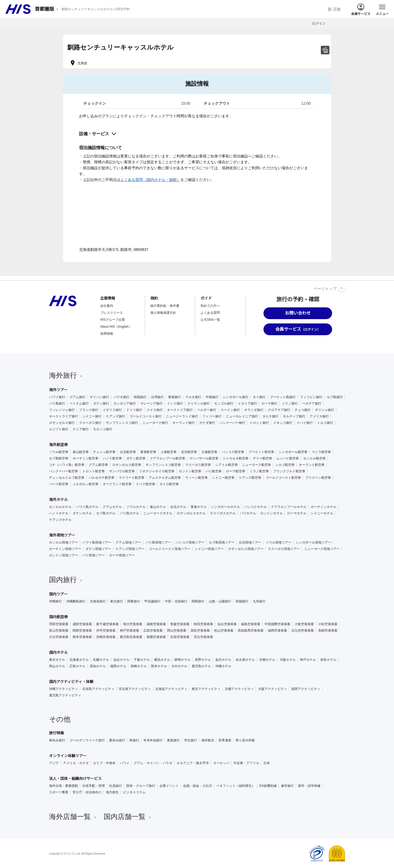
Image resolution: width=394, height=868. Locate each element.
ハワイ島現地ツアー (97, 542)
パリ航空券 (214, 471)
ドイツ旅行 (134, 410)
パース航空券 (59, 484)
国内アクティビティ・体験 (71, 682)
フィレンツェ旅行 (62, 410)
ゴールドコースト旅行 (146, 416)
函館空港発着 (156, 624)
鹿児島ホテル (201, 666)
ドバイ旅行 (305, 423)
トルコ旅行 (325, 423)
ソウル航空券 (59, 452)
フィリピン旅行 (311, 397)
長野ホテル (203, 660)
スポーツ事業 (59, 792)
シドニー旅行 (92, 416)
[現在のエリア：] (47, 9)
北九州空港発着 (303, 631)
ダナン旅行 (101, 403)
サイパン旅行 (99, 397)
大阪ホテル (288, 660)
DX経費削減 (268, 786)
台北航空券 (128, 452)
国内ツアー (58, 594)
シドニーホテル (322, 513)
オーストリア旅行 (180, 410)
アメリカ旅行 (319, 416)
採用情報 (107, 334)
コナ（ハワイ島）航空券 (67, 465)
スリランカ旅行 (199, 403)
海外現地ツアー (62, 535)
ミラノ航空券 (259, 471)
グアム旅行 (77, 397)
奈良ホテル (328, 660)
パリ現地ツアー (94, 555)
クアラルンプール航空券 (168, 458)
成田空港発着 (82, 624)
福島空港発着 (251, 624)
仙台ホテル (121, 660)
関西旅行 (198, 601)
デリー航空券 (262, 458)
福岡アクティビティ (306, 689)
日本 (267, 763)
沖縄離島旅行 (76, 601)
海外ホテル (58, 500)
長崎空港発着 (328, 631)
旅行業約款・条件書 (165, 306)
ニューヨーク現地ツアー (322, 549)
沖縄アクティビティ (64, 689)
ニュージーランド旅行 (182, 416)
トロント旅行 (259, 423)
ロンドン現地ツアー (64, 555)
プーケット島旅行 (283, 397)
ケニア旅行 (81, 429)
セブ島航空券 (59, 458)
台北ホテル (178, 507)
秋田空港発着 (203, 624)
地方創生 (112, 792)
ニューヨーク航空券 (257, 465)
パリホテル (248, 513)
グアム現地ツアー (128, 542)
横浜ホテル (162, 660)
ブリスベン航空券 (318, 478)
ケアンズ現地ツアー (130, 549)
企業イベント (169, 786)
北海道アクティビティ (171, 689)
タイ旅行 (259, 397)
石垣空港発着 (180, 637)
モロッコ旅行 (103, 429)
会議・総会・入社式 (198, 786)
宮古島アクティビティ (135, 689)
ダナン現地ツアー (98, 549)
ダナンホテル (82, 513)
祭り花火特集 (245, 740)
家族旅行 (173, 740)
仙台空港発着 (227, 624)
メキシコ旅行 (283, 423)
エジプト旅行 (59, 429)
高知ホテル (98, 666)
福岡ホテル (118, 666)
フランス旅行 (89, 410)
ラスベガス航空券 (198, 465)
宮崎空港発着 (106, 637)
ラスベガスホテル (223, 513)
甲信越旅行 (153, 601)
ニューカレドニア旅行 (242, 416)
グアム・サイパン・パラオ (153, 763)
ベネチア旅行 (312, 403)
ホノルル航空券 (314, 458)
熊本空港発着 (82, 637)
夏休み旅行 (117, 740)
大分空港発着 (59, 637)
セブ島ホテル (106, 513)
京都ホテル (267, 660)
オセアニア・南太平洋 (193, 763)
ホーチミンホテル (324, 507)
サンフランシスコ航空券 (163, 465)
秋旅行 (134, 740)
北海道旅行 (98, 601)
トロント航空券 (94, 471)
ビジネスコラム (134, 792)
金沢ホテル (223, 660)
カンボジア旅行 (125, 403)
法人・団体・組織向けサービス (75, 779)
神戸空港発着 (129, 631)
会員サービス (361, 9)
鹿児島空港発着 (131, 637)
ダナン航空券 (136, 458)
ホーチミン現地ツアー (65, 549)
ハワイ (125, 763)
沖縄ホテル (223, 666)
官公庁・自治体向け (87, 792)
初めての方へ (210, 306)
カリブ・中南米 (104, 763)
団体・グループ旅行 (141, 786)
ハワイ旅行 (57, 397)
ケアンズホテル (60, 520)
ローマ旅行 (269, 403)
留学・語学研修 (309, 786)
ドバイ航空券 (146, 484)
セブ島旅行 (335, 397)
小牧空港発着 (304, 624)
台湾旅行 (157, 397)
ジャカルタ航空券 (236, 458)
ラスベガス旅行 (90, 423)
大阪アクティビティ (273, 689)
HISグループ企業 (113, 320)
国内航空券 (58, 617)
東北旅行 (117, 601)
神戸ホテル (308, 660)
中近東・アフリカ (246, 763)
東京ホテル (57, 660)
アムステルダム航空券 (165, 478)
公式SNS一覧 (210, 320)
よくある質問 (210, 313)
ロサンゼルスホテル (191, 513)
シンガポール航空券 (293, 452)
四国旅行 (242, 601)
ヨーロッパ (221, 763)
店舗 (334, 9)
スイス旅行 (155, 410)
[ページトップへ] (342, 288)
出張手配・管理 (94, 786)
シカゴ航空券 (285, 465)
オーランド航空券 (312, 465)
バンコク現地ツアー (190, 542)
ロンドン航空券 (190, 471)
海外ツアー (58, 390)
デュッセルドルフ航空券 (67, 478)
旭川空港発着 (133, 624)
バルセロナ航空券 (102, 478)
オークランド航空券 (117, 484)
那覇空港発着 (156, 637)
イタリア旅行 (247, 403)
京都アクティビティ (239, 689)
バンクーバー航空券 (64, 471)
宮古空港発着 (203, 637)
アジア (54, 763)
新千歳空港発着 (107, 624)
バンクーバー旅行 (232, 423)
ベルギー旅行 (207, 410)
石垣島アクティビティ (98, 689)
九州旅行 (259, 601)
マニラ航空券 (321, 452)
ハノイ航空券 (112, 458)
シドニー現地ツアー (209, 549)
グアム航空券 (98, 465)
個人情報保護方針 (163, 313)
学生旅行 (191, 740)
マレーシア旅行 (151, 403)
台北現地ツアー (250, 542)
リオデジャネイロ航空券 (157, 471)
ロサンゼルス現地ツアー (246, 549)
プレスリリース (111, 313)
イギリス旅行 (112, 410)
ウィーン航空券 (196, 478)
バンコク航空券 (233, 452)
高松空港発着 (200, 631)
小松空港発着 (328, 624)
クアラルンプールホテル (289, 507)
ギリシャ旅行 (325, 410)
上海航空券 (169, 452)
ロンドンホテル (272, 513)
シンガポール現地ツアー (313, 542)
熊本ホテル (159, 666)
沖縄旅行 (55, 601)
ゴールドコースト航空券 (283, 478)
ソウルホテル (136, 507)
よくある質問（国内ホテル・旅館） (150, 180)
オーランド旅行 (184, 423)
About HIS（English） (116, 327)
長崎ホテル (139, 666)
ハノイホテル (59, 513)
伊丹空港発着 (106, 631)
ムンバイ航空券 (288, 458)
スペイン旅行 (230, 410)
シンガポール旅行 (236, 397)
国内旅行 (66, 580)
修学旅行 (287, 786)
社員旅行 (116, 786)
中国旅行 (212, 397)
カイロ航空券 (169, 484)
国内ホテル (58, 652)
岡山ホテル (57, 666)
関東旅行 (134, 601)
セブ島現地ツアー (222, 542)
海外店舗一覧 (73, 817)
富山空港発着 (59, 631)
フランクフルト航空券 (289, 471)
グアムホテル (112, 507)
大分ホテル (179, 666)
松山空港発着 (224, 631)
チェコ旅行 (303, 410)
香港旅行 (174, 397)
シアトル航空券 (226, 465)
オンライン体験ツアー (68, 756)
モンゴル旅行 (224, 403)
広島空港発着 (153, 631)
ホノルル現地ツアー (64, 542)
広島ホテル (77, 666)
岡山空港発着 (177, 631)
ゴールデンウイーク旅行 (87, 740)
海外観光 (208, 740)
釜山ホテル (158, 507)
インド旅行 (175, 403)
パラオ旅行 (121, 397)
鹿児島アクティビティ (65, 695)
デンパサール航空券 (204, 458)
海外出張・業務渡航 (64, 786)
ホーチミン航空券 (86, 458)
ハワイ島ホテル (87, 507)
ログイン (319, 23)
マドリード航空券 (132, 478)
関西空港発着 (82, 631)
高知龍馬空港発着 (251, 631)
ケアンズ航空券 (250, 478)
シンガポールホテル (225, 507)
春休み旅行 (57, 740)
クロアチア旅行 (279, 410)
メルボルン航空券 (86, 484)
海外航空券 (58, 445)
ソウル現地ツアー (278, 542)
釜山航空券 (81, 452)
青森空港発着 (180, 624)
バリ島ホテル (129, 513)
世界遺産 (225, 740)
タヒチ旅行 (270, 416)
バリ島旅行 (57, 403)
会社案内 (107, 306)
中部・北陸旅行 (176, 601)
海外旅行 (66, 375)
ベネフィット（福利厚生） (236, 786)
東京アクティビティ (206, 689)
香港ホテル (199, 507)
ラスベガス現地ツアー (284, 549)
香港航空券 (148, 452)
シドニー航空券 (223, 478)
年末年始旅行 (153, 740)
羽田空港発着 (59, 624)
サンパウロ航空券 (122, 471)
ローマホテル (297, 513)
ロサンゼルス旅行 (62, 423)
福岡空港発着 (277, 631)
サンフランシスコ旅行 (122, 423)
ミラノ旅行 (290, 403)
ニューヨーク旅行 (155, 423)
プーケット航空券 (261, 452)
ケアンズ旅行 (116, 416)
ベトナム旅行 (79, 403)
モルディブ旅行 (294, 416)
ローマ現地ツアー (122, 555)
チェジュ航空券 (104, 452)
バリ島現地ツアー (158, 542)
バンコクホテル (255, 507)
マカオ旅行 (193, 397)
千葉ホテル (142, 660)
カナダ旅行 (207, 423)
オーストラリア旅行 (64, 416)
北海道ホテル (79, 660)
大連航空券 (209, 452)
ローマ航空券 (236, 471)
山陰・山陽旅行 (220, 601)
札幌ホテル (101, 660)
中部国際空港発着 (277, 624)
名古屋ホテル (245, 660)
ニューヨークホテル (158, 513)
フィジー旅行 (212, 416)
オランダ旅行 (254, 410)
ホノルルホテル (60, 507)
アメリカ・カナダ (76, 763)
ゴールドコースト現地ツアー (170, 549)
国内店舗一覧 (128, 817)
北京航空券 (189, 452)
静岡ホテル (183, 660)
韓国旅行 (140, 397)
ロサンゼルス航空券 (127, 465)
